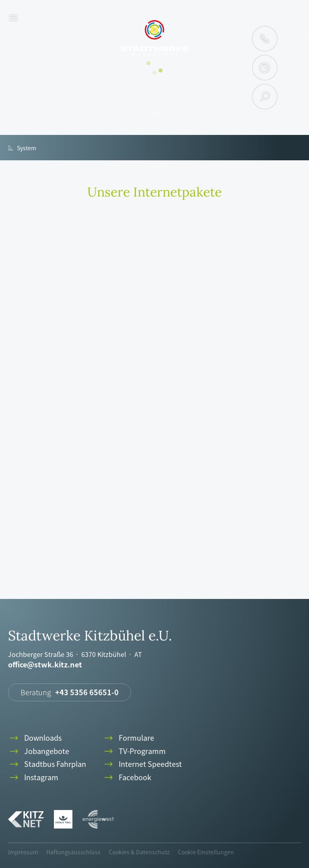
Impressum (23, 852)
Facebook (127, 778)
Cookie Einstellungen (206, 852)
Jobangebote (39, 751)
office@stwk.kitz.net (45, 665)
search (265, 97)
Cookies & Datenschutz (139, 852)
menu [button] (13, 18)
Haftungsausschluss (73, 852)
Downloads (35, 738)
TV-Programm (134, 751)
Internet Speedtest (142, 764)
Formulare (128, 738)
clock (265, 68)
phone (265, 39)
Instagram (33, 778)
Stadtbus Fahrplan (47, 764)
